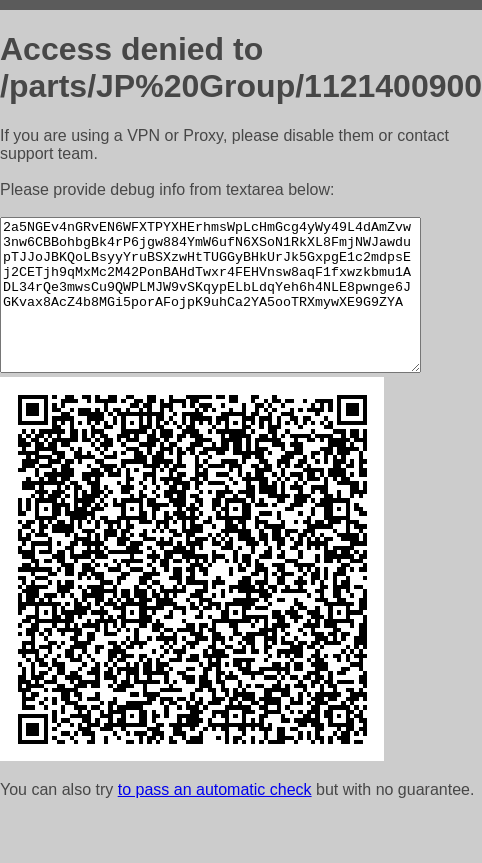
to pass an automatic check (215, 819)
